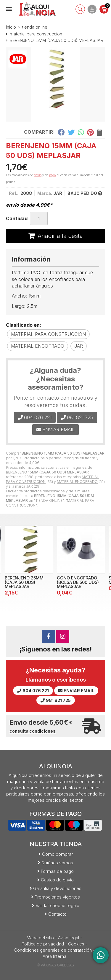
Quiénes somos (57, 863)
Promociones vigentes (57, 897)
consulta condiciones (33, 731)
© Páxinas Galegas (55, 965)
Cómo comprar (57, 854)
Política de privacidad (43, 944)
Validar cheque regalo (57, 905)
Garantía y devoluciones (57, 888)
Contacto (57, 914)
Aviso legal (69, 938)
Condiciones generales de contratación (53, 950)
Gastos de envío (57, 880)
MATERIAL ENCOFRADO (77, 482)
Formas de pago (57, 871)
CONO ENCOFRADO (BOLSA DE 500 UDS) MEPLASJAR (78, 582)
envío (38, 175)
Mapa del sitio (40, 938)
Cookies (76, 944)
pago (52, 175)
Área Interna (54, 956)
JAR (29, 486)
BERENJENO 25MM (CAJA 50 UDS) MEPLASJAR (24, 582)
